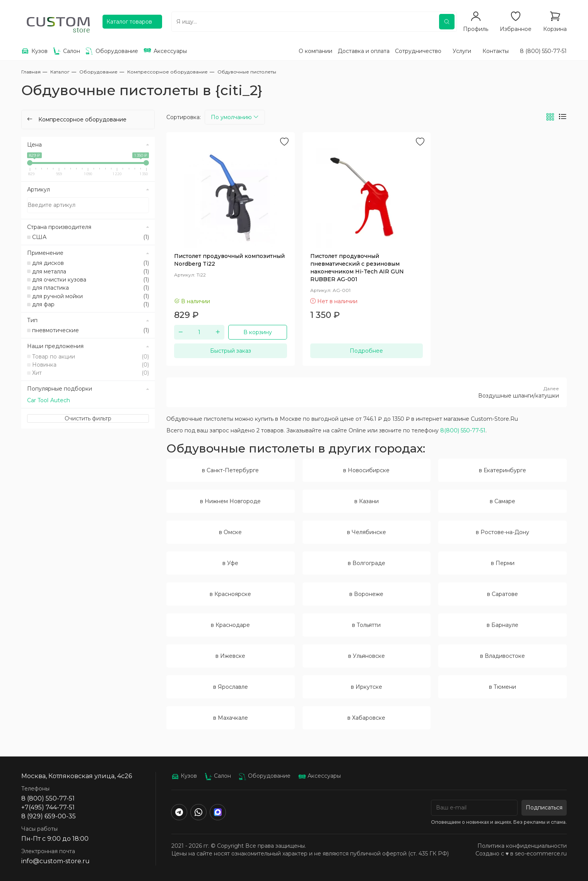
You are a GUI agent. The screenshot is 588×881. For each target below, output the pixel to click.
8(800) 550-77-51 (463, 430)
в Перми (503, 563)
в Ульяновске (367, 656)
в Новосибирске (366, 470)
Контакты (496, 51)
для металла (91, 271)
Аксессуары (320, 776)
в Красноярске (230, 594)
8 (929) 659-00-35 (49, 816)
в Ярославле (231, 687)
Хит (91, 373)
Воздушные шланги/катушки (367, 392)
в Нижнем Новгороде (230, 501)
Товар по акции (91, 357)
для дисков (91, 263)
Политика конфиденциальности (522, 846)
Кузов (184, 776)
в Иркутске (367, 687)
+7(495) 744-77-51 (48, 807)
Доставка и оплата (364, 51)
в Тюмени (503, 687)
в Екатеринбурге (503, 470)
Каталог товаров (129, 22)
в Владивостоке (503, 656)
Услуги (462, 51)
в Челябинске (367, 532)
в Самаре (503, 501)
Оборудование (265, 776)
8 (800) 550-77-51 (543, 51)
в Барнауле (503, 625)
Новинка (91, 365)
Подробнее (366, 351)
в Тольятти (366, 625)
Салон (218, 776)
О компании (315, 51)
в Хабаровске (366, 718)
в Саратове (503, 594)
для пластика (91, 288)
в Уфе (230, 563)
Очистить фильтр (88, 418)
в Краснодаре (230, 625)
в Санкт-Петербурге (230, 470)
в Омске (230, 532)
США (91, 237)
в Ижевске (230, 656)
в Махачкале (231, 718)
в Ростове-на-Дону (503, 532)
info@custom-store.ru (56, 861)
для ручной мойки (91, 296)
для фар (91, 304)
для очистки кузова (91, 280)
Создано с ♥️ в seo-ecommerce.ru (521, 854)
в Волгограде (367, 563)
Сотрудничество (418, 51)
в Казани (367, 501)
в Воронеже (366, 594)
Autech (60, 400)
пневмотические (91, 330)
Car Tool (38, 400)
